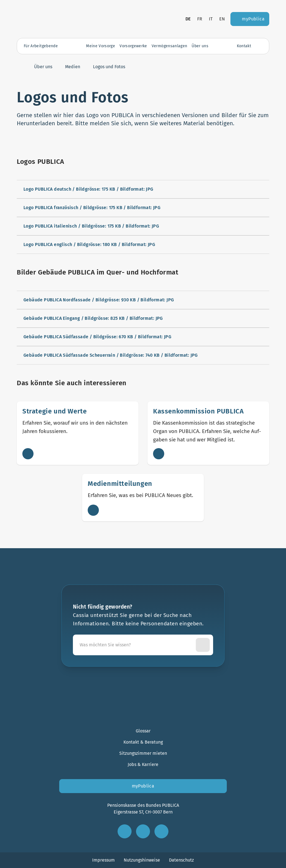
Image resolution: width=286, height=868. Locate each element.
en (222, 19)
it (211, 19)
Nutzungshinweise (142, 860)
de (188, 19)
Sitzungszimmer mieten (143, 753)
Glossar (143, 731)
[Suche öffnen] (259, 46)
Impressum (103, 860)
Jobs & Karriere (143, 764)
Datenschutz (181, 860)
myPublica (143, 786)
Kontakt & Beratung (143, 742)
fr (200, 19)
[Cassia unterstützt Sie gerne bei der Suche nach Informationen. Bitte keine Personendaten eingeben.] (135, 645)
